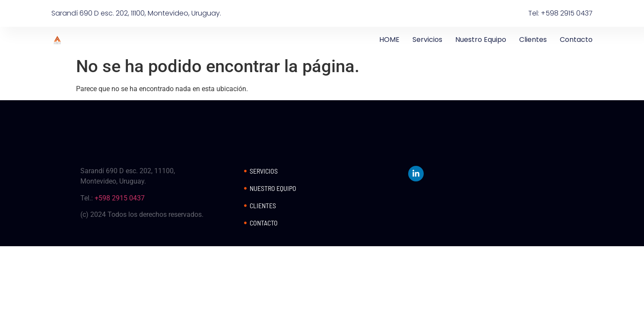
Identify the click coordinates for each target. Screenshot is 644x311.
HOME (389, 40)
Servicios (427, 40)
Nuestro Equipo (481, 40)
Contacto (576, 40)
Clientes (533, 40)
